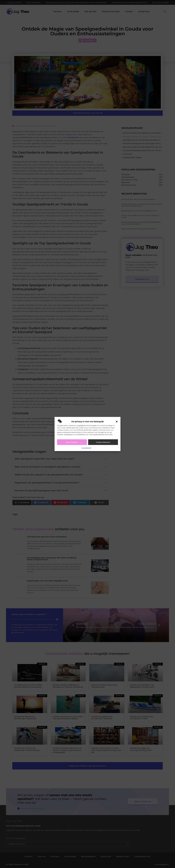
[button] (117, 422)
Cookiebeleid (86, 448)
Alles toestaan (72, 442)
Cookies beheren (103, 442)
